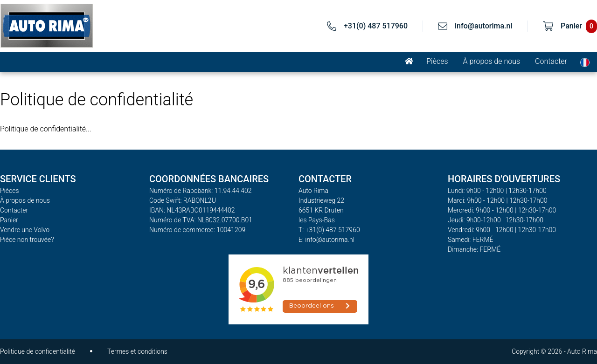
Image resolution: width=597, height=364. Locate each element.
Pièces (437, 61)
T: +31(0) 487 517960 (329, 230)
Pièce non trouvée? (27, 240)
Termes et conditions (137, 351)
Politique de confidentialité (38, 351)
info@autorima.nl (484, 26)
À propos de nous (492, 61)
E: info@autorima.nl (326, 240)
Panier (9, 220)
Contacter (551, 61)
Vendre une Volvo (25, 230)
